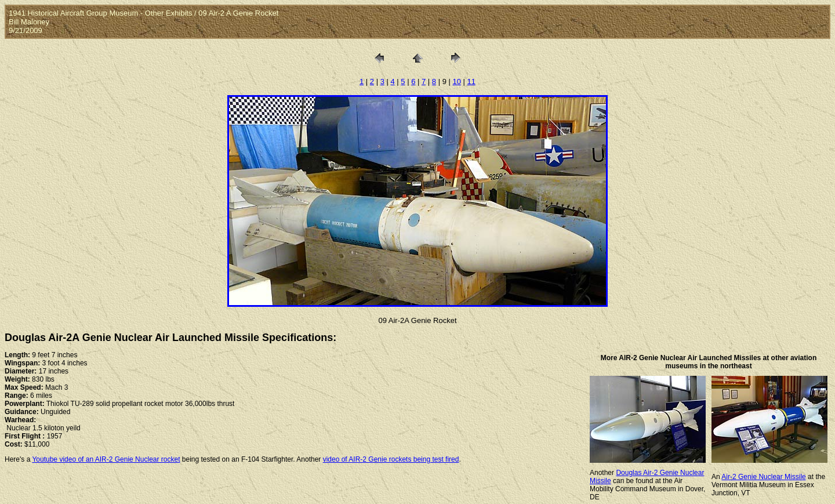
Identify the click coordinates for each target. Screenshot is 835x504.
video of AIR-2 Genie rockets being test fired (391, 459)
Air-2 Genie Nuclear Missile (763, 477)
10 (457, 81)
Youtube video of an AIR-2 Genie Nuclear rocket (106, 459)
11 (471, 81)
